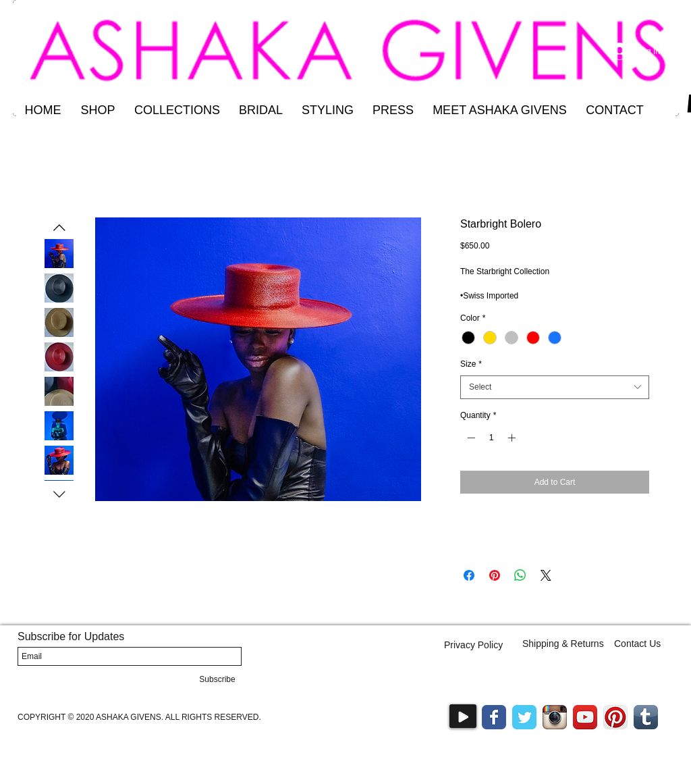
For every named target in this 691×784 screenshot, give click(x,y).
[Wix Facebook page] (494, 717)
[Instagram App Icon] (555, 717)
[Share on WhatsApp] (520, 575)
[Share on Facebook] (469, 575)
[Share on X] (546, 575)
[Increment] (513, 438)
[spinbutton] (491, 438)
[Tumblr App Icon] (646, 717)
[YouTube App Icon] (585, 717)
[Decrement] (470, 438)
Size (471, 364)
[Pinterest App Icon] (615, 717)
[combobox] (555, 387)
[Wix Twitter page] (524, 717)
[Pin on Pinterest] (495, 575)
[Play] (463, 716)
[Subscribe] (217, 679)
